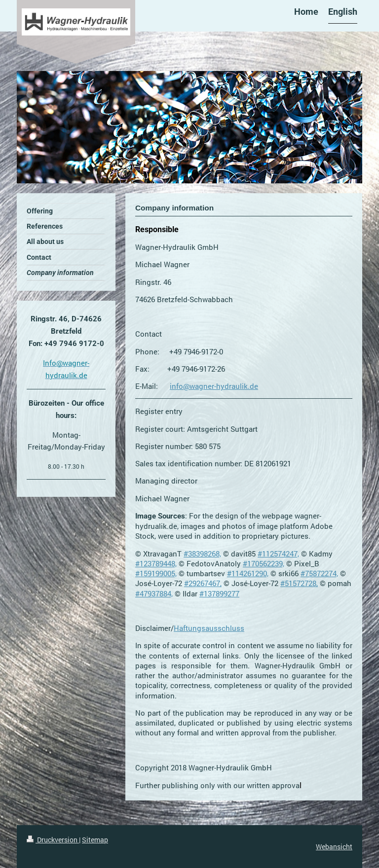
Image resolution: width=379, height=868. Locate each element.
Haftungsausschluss (209, 628)
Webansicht (334, 847)
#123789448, (156, 563)
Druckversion (53, 840)
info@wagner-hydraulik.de (214, 386)
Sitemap (95, 840)
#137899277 (219, 593)
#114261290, (248, 573)
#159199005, (156, 573)
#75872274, (319, 573)
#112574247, (278, 554)
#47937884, (154, 593)
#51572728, (299, 583)
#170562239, (264, 563)
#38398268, (202, 554)
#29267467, (203, 583)
